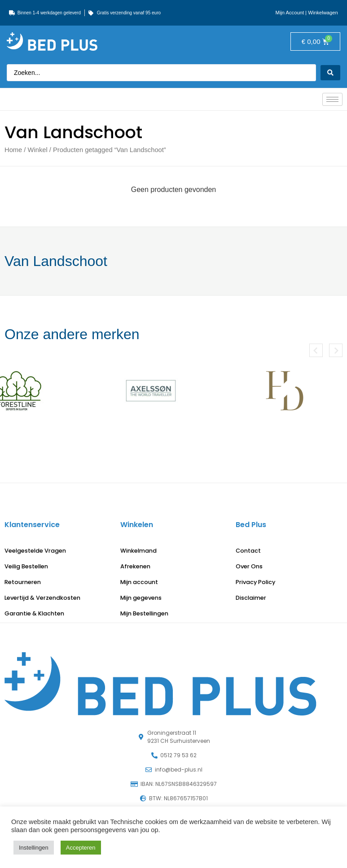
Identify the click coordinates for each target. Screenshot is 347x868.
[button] (316, 350)
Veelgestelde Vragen (35, 551)
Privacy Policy (255, 582)
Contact (248, 551)
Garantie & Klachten (34, 613)
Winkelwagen (323, 13)
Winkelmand (138, 551)
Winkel (38, 150)
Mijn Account (290, 13)
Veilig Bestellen (26, 566)
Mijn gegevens (141, 598)
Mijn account (139, 582)
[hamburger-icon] (332, 99)
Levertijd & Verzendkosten (42, 598)
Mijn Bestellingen (144, 613)
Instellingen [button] (34, 848)
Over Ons (249, 566)
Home (13, 150)
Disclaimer (251, 598)
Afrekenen (135, 566)
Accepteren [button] (81, 848)
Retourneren (23, 582)
